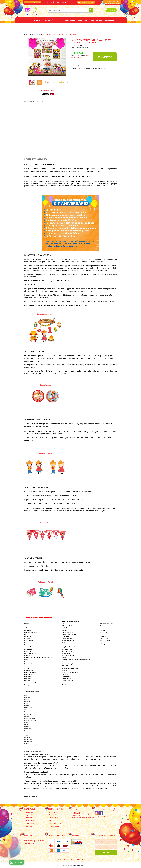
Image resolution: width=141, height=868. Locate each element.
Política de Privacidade (56, 823)
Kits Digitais (82, 20)
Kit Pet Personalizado (67, 20)
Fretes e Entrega (54, 818)
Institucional (30, 809)
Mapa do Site (29, 815)
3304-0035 (76, 812)
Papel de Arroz (78, 25)
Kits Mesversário (49, 20)
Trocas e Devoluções (55, 826)
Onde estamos (30, 820)
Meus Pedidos (82, 2)
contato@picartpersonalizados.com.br (83, 818)
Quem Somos (109, 20)
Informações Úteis (55, 809)
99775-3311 (80, 814)
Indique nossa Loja (31, 823)
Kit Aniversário (34, 20)
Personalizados (96, 20)
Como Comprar (53, 812)
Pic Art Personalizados (102, 816)
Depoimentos (64, 25)
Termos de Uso (53, 815)
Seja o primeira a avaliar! (78, 50)
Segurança (52, 820)
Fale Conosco (91, 2)
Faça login (38, 2)
